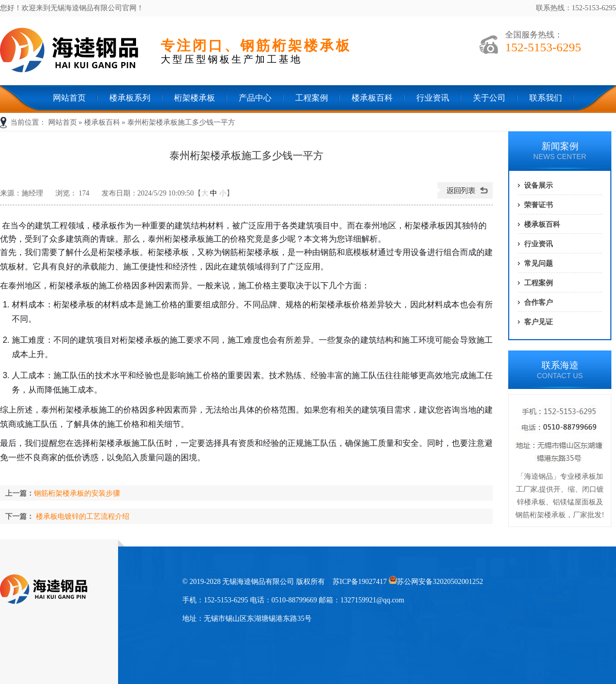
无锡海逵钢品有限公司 (77, 52)
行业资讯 (433, 98)
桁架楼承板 (195, 98)
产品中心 (255, 98)
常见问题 (538, 263)
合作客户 (538, 302)
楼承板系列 (130, 98)
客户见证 (538, 322)
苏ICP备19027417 (360, 582)
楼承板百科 (372, 98)
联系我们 (546, 98)
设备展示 (538, 185)
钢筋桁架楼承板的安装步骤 (77, 493)
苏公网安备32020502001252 (436, 582)
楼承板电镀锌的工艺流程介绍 (83, 516)
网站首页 (69, 98)
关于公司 (489, 98)
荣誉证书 (538, 205)
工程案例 (312, 98)
